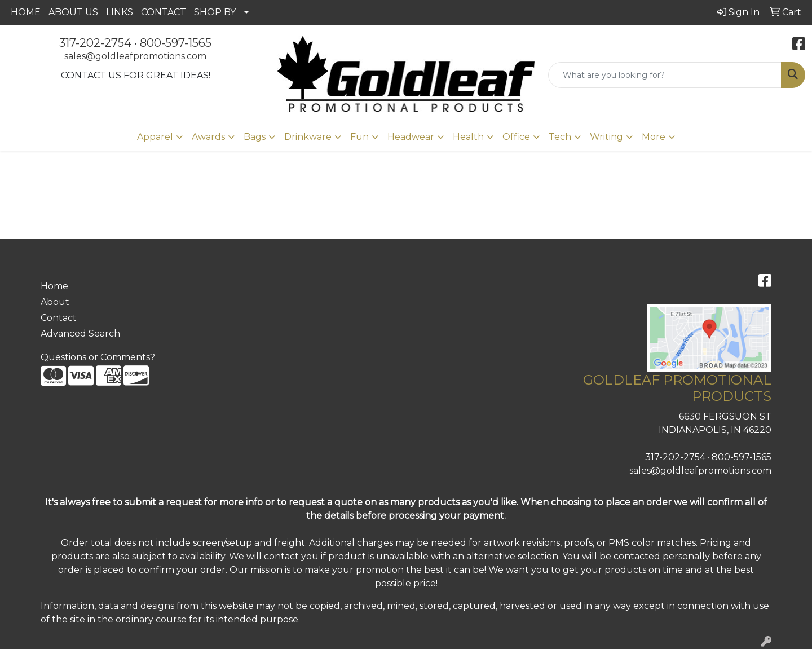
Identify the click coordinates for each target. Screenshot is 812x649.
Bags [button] (255, 137)
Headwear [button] (411, 137)
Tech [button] (560, 137)
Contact (59, 318)
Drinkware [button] (308, 137)
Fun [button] (359, 137)
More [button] (654, 137)
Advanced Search (80, 334)
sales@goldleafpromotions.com (135, 56)
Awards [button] (208, 137)
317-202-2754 (95, 43)
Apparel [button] (155, 137)
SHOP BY (215, 12)
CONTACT (164, 12)
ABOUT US (73, 12)
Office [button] (516, 137)
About (55, 302)
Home (54, 286)
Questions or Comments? (98, 357)
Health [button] (468, 137)
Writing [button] (606, 137)
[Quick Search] (665, 75)
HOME (26, 12)
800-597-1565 (176, 43)
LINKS (120, 12)
